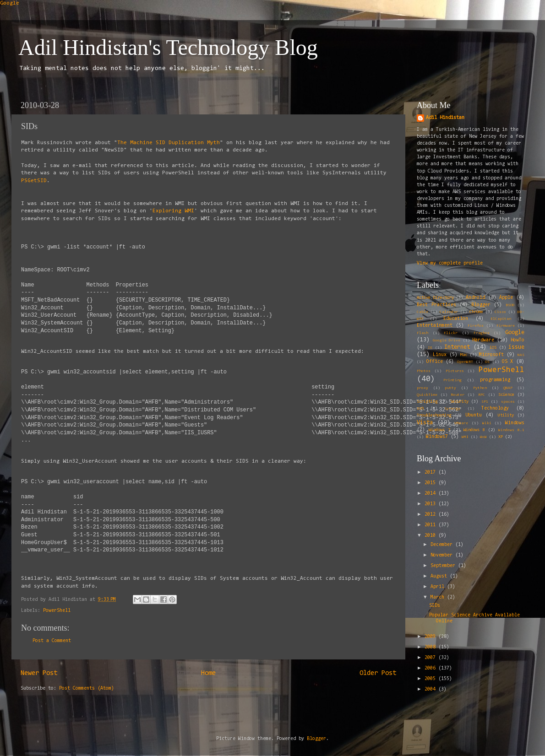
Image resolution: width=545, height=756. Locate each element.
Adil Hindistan (445, 118)
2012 (431, 515)
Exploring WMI (173, 211)
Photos (424, 371)
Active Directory (435, 298)
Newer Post (39, 673)
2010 (431, 536)
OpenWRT (465, 362)
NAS (521, 355)
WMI (465, 437)
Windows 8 (474, 430)
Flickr (451, 333)
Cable (422, 312)
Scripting (427, 402)
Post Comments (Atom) (87, 688)
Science (506, 395)
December (443, 545)
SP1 (485, 402)
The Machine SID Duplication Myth (169, 143)
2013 (431, 504)
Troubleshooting (434, 416)
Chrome (476, 312)
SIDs (435, 606)
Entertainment (435, 326)
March (439, 597)
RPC (482, 395)
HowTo (518, 340)
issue (516, 347)
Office (435, 362)
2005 (431, 679)
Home (208, 673)
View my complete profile (450, 263)
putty (450, 388)
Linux (440, 355)
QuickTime (427, 395)
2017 (431, 472)
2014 (431, 494)
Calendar (449, 312)
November (443, 555)
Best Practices (436, 305)
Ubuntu (474, 415)
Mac (464, 355)
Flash (422, 333)
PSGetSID (34, 181)
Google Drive (447, 340)
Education (456, 319)
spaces (508, 402)
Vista (425, 423)
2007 (431, 658)
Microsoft (491, 355)
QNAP (508, 388)
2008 (431, 647)
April (439, 587)
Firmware (506, 326)
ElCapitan (501, 319)
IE (430, 348)
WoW (483, 437)
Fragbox (482, 333)
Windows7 (437, 437)
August (440, 576)
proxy (422, 388)
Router (458, 395)
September (444, 566)
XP (501, 437)
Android (475, 298)
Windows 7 (439, 430)
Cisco (500, 312)
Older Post (378, 673)
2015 (431, 483)
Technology (495, 408)
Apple (506, 298)
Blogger (481, 305)
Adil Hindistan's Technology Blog (168, 47)
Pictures (455, 371)
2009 (431, 637)
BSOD (510, 305)
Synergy (452, 409)
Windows (515, 423)
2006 (431, 668)
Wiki (487, 423)
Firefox (476, 326)
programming (495, 380)
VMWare (461, 423)
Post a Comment (52, 641)
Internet (457, 347)
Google (10, 3)
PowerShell (57, 611)
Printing (452, 380)
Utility (506, 416)
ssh (420, 409)
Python (480, 388)
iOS (493, 348)
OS (487, 362)
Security (459, 402)
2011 (431, 525)
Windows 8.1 (511, 430)
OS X (508, 362)
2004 (431, 689)
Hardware (483, 340)
